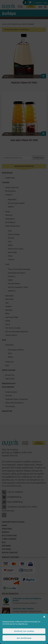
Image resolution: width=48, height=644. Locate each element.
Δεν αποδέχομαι (24, 638)
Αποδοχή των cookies (24, 631)
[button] (44, 617)
